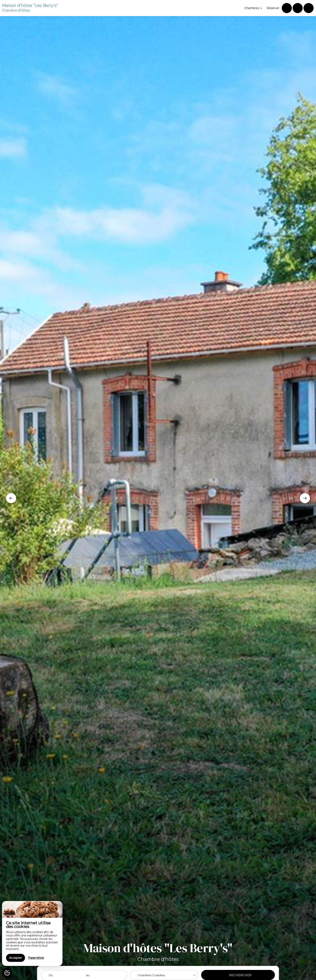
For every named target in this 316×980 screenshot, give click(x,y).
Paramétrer (36, 958)
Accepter (16, 958)
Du (51, 975)
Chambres (254, 8)
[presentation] (11, 498)
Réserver (273, 8)
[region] (32, 933)
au (88, 975)
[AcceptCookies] (7, 973)
